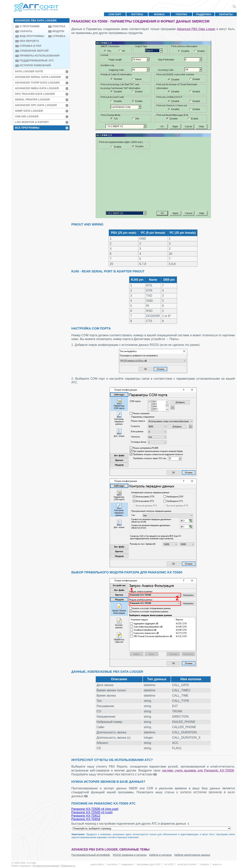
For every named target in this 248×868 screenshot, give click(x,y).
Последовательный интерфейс (91, 855)
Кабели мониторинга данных (192, 855)
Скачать (26, 31)
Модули (58, 31)
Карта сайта (97, 864)
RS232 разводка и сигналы (130, 855)
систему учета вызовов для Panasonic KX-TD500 (198, 770)
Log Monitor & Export (32, 122)
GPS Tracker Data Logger (35, 94)
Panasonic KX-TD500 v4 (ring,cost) (95, 809)
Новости (217, 864)
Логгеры (137, 14)
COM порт (115, 14)
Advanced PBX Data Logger (196, 29)
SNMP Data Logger (29, 111)
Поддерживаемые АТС (33, 60)
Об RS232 (169, 864)
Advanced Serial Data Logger (38, 77)
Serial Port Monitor (187, 864)
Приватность (68, 866)
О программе (30, 26)
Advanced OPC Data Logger (36, 105)
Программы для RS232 (149, 864)
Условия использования (46, 866)
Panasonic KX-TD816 (86, 819)
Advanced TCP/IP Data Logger (37, 83)
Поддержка (204, 14)
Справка (59, 36)
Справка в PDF (31, 46)
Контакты (226, 14)
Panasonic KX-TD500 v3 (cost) (92, 812)
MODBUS (159, 14)
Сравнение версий (33, 51)
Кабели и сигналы (161, 855)
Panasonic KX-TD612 (86, 816)
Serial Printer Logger (32, 100)
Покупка (182, 14)
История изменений (33, 65)
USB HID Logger (27, 116)
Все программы (27, 128)
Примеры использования (33, 56)
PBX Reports (29, 41)
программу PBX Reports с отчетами (125, 774)
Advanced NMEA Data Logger (37, 88)
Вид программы (32, 36)
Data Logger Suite (29, 71)
